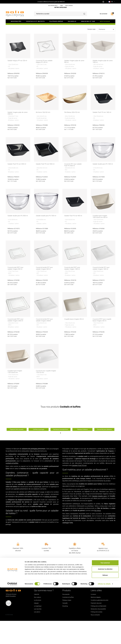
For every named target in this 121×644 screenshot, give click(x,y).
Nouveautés (16, 21)
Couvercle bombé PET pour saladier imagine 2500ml (45, 343)
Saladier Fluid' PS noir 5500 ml (46, 187)
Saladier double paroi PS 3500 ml (18, 240)
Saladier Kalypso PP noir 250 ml (17, 85)
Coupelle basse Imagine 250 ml (74, 343)
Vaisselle (72, 21)
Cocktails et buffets (35, 21)
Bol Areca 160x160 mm (44, 135)
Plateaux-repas (56, 21)
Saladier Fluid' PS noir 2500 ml (18, 187)
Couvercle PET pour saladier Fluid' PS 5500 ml (74, 188)
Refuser (105, 632)
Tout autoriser (105, 619)
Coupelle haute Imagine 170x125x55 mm (15, 395)
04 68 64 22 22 (104, 574)
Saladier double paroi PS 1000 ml (103, 188)
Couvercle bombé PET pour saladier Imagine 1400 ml (102, 291)
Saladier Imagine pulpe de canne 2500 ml (16, 136)
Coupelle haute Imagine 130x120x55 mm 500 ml (101, 240)
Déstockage (105, 21)
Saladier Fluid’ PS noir (79, 489)
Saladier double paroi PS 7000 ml (46, 240)
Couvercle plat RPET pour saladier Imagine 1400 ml (73, 291)
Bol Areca (98, 534)
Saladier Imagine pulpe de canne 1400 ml (101, 85)
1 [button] (60, 456)
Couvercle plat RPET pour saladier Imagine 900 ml (16, 291)
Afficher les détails (104, 640)
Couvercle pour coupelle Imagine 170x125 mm (44, 395)
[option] (17, 444)
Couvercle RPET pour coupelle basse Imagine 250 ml (103, 343)
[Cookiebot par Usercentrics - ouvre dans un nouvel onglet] (12, 640)
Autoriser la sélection (105, 625)
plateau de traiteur (51, 520)
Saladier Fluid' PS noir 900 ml (74, 239)
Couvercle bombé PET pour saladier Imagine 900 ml (45, 291)
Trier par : (92, 53)
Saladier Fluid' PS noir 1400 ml (103, 135)
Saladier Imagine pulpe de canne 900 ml (73, 85)
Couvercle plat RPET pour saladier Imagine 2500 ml (16, 343)
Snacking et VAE (88, 21)
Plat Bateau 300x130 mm (73, 135)
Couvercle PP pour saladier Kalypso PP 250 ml (45, 85)
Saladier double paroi (99, 519)
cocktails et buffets (12, 486)
